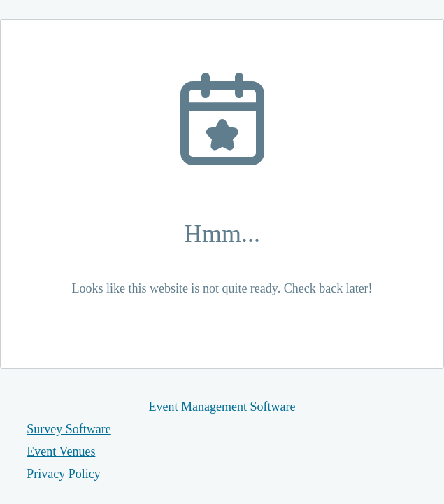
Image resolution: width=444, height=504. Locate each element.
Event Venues (61, 451)
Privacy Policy (64, 474)
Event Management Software (222, 407)
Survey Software (69, 429)
